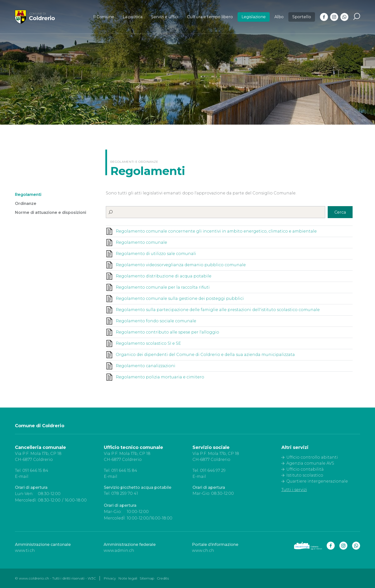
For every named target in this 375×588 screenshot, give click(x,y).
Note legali (128, 578)
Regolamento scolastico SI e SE (148, 343)
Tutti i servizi (294, 490)
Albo (279, 17)
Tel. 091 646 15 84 (32, 470)
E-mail (22, 476)
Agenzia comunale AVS (310, 463)
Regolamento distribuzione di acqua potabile (164, 276)
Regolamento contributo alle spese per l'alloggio (167, 332)
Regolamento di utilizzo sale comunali (156, 254)
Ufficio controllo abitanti (312, 457)
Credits (163, 578)
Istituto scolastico (305, 475)
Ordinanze (26, 204)
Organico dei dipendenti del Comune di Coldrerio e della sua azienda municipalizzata (205, 355)
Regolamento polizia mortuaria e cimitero (160, 377)
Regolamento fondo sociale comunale (156, 321)
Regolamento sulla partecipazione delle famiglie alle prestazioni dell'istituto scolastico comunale (218, 310)
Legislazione (254, 17)
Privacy (110, 578)
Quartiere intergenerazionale (317, 481)
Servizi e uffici (165, 17)
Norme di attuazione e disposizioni (51, 212)
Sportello (302, 17)
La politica (133, 17)
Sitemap (147, 578)
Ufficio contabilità (305, 469)
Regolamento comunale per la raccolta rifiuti (163, 287)
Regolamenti (28, 195)
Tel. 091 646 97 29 (209, 470)
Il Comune (104, 17)
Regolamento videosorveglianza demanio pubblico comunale (181, 265)
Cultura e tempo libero (210, 17)
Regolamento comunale (141, 242)
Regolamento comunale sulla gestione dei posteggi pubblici (180, 298)
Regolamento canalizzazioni (146, 366)
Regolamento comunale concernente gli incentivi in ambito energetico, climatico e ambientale (216, 231)
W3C (92, 578)
